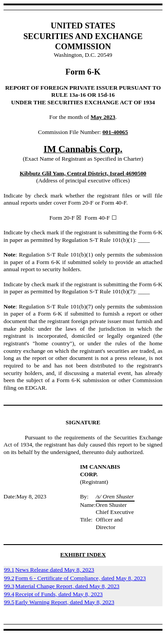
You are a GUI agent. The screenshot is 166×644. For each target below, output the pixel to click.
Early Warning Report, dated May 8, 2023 (65, 602)
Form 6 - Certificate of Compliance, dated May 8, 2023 (80, 578)
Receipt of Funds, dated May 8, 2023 (59, 594)
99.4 (9, 594)
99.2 (9, 578)
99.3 (9, 586)
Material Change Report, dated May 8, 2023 (67, 586)
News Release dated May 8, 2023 (54, 570)
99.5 (9, 602)
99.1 (9, 570)
